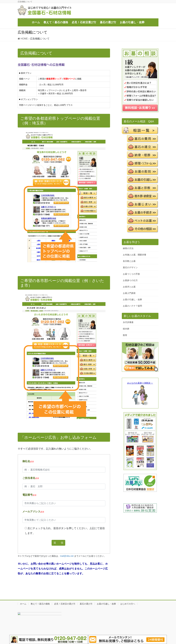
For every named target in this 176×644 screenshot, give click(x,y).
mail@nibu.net (67, 556)
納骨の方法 (128, 248)
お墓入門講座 (129, 293)
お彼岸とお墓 (129, 287)
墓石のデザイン (130, 267)
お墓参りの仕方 (130, 280)
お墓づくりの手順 (131, 274)
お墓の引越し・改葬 (132, 299)
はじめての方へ (128, 604)
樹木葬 (126, 329)
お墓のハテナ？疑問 (132, 306)
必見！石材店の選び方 (65, 604)
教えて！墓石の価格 (40, 604)
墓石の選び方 (86, 604)
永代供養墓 (128, 322)
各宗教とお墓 (129, 261)
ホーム (23, 604)
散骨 (125, 335)
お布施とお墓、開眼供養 (135, 255)
